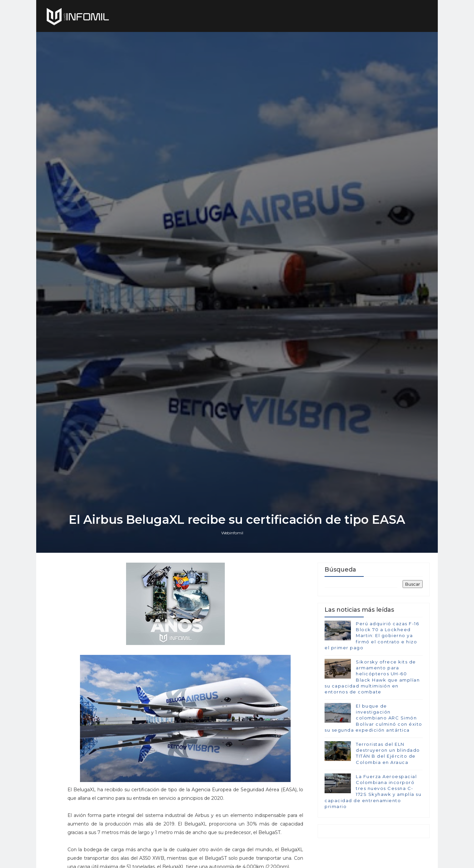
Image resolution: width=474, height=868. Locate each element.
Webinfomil (232, 533)
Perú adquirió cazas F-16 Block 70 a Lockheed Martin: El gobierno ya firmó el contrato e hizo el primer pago (372, 636)
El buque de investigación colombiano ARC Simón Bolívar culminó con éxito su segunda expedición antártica (373, 718)
